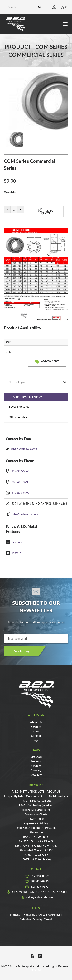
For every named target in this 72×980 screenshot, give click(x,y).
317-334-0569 (20, 471)
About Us (36, 722)
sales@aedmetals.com (24, 449)
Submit (18, 651)
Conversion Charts (36, 814)
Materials (36, 757)
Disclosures (36, 832)
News (36, 731)
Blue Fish (36, 970)
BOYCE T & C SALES (36, 855)
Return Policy (36, 819)
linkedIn (16, 553)
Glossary (36, 770)
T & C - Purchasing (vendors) (36, 805)
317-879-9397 (20, 493)
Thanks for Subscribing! (36, 809)
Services (36, 727)
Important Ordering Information (36, 828)
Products (36, 761)
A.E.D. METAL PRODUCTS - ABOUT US (36, 791)
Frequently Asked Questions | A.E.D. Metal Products (36, 796)
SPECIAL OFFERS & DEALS (36, 841)
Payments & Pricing (36, 823)
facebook (17, 542)
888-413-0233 (20, 482)
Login (36, 740)
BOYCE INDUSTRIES (36, 837)
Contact (36, 736)
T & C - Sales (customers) (36, 800)
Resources (36, 775)
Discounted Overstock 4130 (36, 850)
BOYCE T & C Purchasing (36, 859)
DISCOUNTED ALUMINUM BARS (36, 846)
